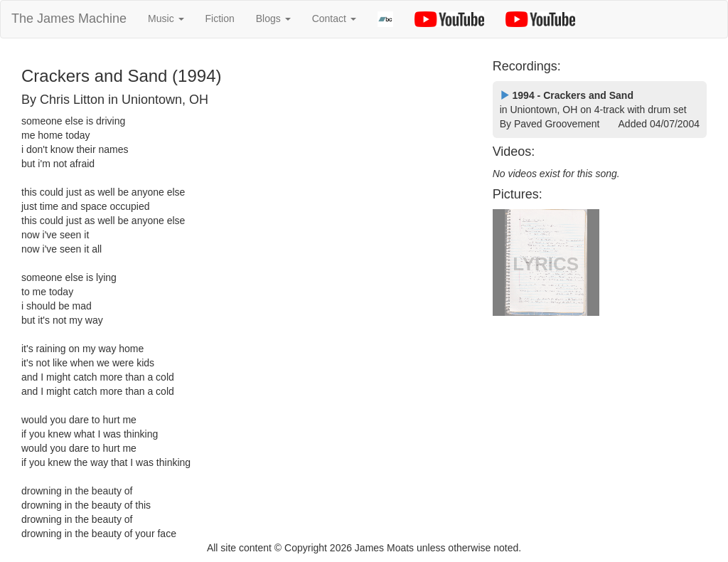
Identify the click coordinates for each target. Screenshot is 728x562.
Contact (334, 18)
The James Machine (69, 18)
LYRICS (546, 264)
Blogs (273, 18)
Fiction (220, 18)
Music (166, 18)
